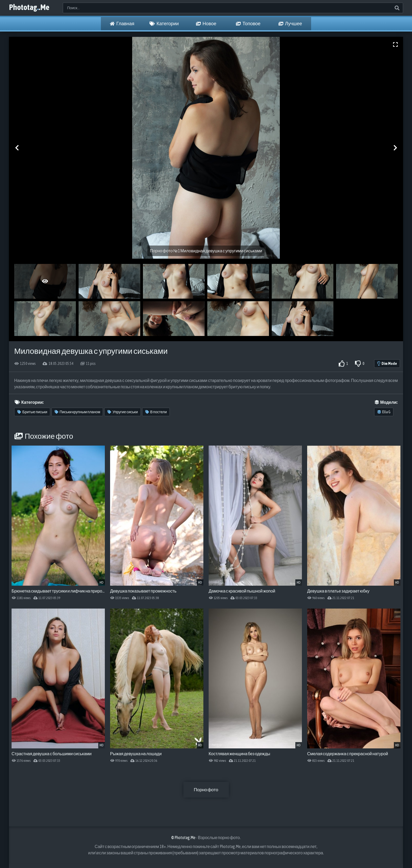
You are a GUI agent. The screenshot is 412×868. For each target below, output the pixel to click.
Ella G (384, 412)
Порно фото (206, 790)
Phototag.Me (32, 8)
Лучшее (290, 24)
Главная (122, 24)
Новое (206, 24)
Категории (164, 24)
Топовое (248, 24)
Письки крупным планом (78, 412)
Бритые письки (32, 412)
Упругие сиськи (123, 412)
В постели (156, 412)
